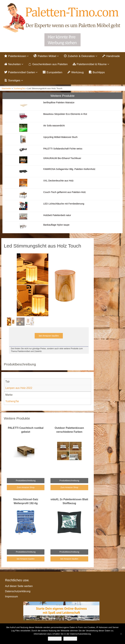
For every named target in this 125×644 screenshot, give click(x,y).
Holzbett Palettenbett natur (57, 215)
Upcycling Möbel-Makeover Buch (60, 137)
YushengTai (19, 88)
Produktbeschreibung (26, 481)
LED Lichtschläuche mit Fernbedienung (64, 204)
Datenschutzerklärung (18, 591)
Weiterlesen (70, 639)
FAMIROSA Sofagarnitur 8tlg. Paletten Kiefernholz (69, 169)
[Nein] (121, 634)
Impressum (11, 596)
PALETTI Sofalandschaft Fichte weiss (63, 149)
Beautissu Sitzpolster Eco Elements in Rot (65, 114)
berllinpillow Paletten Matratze (59, 102)
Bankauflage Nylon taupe (56, 225)
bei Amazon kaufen (49, 336)
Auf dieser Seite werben (19, 586)
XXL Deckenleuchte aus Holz (58, 181)
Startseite (6, 88)
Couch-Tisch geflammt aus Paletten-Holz (65, 192)
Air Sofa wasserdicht (54, 126)
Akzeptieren (55, 639)
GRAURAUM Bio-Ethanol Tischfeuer (62, 158)
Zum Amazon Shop (26, 487)
